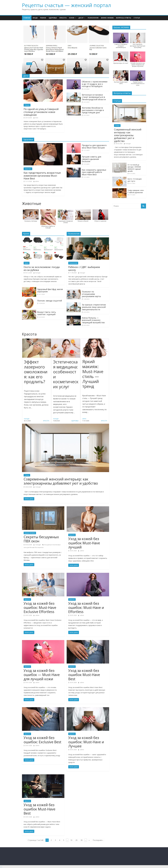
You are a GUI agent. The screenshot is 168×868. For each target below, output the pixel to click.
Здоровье (53, 18)
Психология (93, 18)
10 (71, 840)
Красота (63, 18)
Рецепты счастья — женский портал (66, 5)
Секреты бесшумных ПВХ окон (41, 539)
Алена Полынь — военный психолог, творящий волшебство (93, 320)
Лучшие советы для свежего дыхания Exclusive (92, 159)
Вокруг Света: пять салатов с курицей (47, 313)
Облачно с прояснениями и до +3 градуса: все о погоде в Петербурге (95, 84)
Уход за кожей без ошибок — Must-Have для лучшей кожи (42, 675)
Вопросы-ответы (124, 18)
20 (76, 840)
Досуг (81, 18)
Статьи (137, 18)
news (37, 118)
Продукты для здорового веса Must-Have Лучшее (94, 146)
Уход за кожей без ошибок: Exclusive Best (42, 740)
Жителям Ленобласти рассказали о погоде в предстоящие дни (93, 110)
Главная (27, 18)
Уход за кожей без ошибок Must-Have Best (84, 675)
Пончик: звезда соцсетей (50, 301)
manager (51, 70)
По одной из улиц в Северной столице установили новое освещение (41, 112)
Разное (43, 18)
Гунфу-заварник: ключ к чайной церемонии (136, 191)
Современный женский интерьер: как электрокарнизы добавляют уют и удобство (61, 481)
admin (37, 181)
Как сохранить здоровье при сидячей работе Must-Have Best (94, 172)
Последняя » (98, 840)
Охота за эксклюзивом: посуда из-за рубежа (42, 268)
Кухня (72, 18)
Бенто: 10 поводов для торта (135, 180)
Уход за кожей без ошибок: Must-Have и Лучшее (86, 742)
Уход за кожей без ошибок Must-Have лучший (84, 543)
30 (82, 840)
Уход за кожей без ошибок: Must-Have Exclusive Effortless (40, 608)
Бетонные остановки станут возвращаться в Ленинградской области (94, 97)
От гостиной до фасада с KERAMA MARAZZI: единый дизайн (134, 168)
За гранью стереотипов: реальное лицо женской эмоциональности (94, 307)
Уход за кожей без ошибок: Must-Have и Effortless (86, 608)
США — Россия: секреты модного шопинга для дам (67, 68)
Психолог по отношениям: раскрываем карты (91, 294)
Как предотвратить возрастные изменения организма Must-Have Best (42, 176)
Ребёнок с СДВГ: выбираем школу (84, 268)
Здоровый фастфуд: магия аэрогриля (50, 290)
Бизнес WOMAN (107, 18)
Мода (35, 18)
